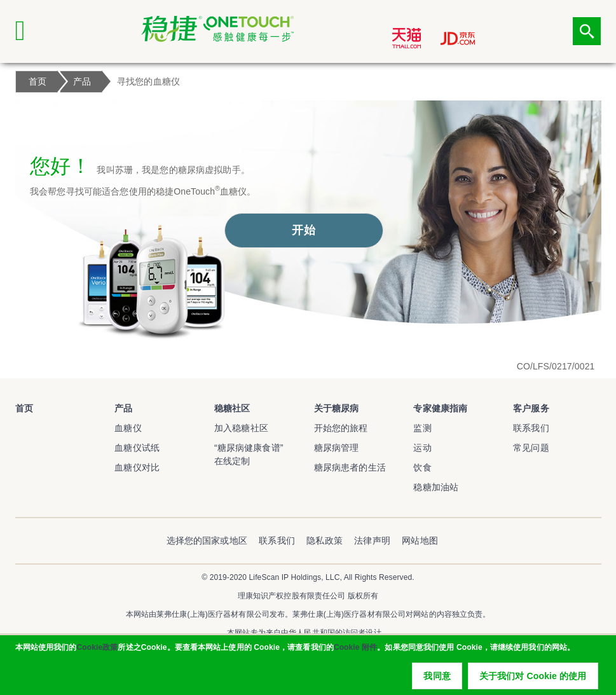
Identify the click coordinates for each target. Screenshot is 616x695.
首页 (24, 408)
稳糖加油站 (436, 487)
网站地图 (420, 540)
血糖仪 (128, 428)
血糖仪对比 (137, 467)
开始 (303, 230)
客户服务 (531, 408)
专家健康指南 (440, 408)
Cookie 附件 (355, 658)
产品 (123, 408)
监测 (422, 428)
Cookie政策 (97, 658)
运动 (422, 448)
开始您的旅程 (341, 428)
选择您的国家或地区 (207, 540)
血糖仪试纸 (137, 448)
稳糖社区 (232, 408)
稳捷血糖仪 (33, 436)
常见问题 (531, 448)
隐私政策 (325, 540)
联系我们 (531, 428)
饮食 (422, 467)
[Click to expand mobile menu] (29, 31)
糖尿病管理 (337, 448)
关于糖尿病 (337, 408)
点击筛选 (587, 31)
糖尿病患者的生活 (350, 467)
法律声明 (372, 540)
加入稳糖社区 (241, 428)
